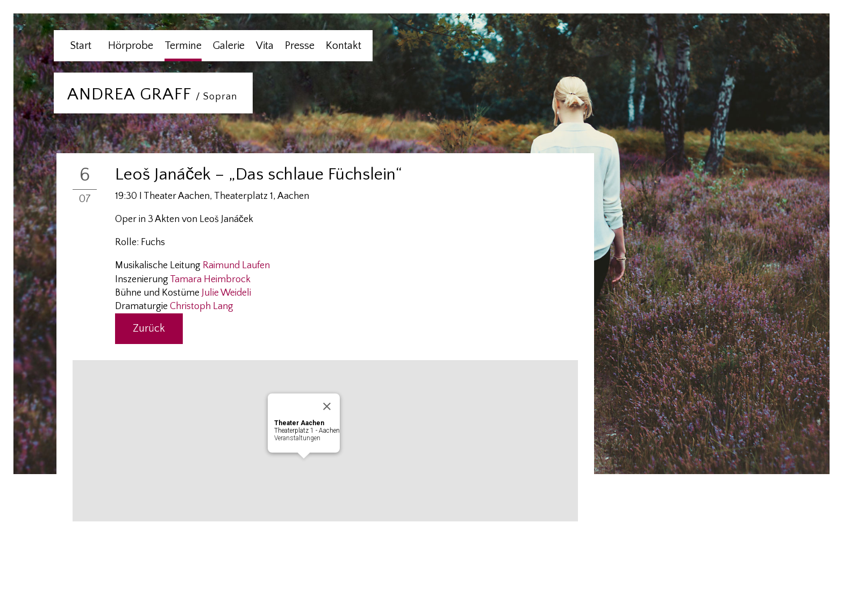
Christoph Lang (202, 306)
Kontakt (344, 46)
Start (81, 46)
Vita (265, 46)
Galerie (229, 46)
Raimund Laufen (236, 266)
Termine (183, 46)
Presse (300, 46)
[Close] (327, 406)
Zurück (149, 328)
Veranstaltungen (297, 438)
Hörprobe (131, 46)
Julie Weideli (226, 293)
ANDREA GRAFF (152, 94)
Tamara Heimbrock (210, 280)
